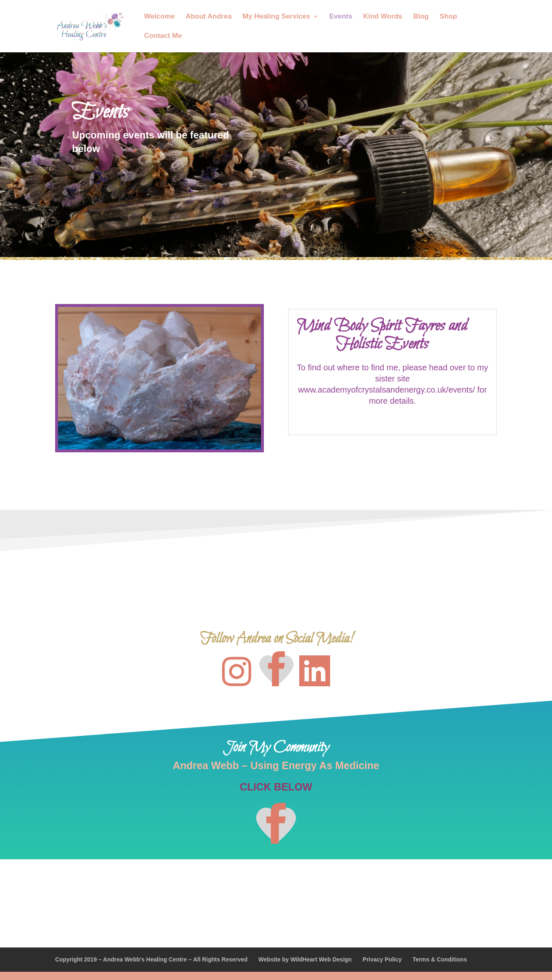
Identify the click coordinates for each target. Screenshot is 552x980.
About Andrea (209, 17)
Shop (448, 17)
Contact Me (163, 36)
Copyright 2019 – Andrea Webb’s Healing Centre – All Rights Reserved (151, 959)
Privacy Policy (382, 959)
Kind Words (383, 17)
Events (341, 17)
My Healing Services (276, 17)
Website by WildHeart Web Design (305, 959)
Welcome (159, 17)
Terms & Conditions (440, 959)
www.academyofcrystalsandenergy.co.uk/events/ (388, 390)
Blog (421, 17)
